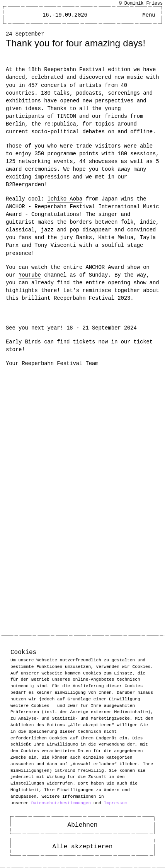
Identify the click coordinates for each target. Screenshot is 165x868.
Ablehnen (82, 825)
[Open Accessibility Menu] (135, 15)
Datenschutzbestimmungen (61, 803)
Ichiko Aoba (65, 199)
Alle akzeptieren (82, 847)
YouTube (30, 275)
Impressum (116, 803)
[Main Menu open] (149, 15)
